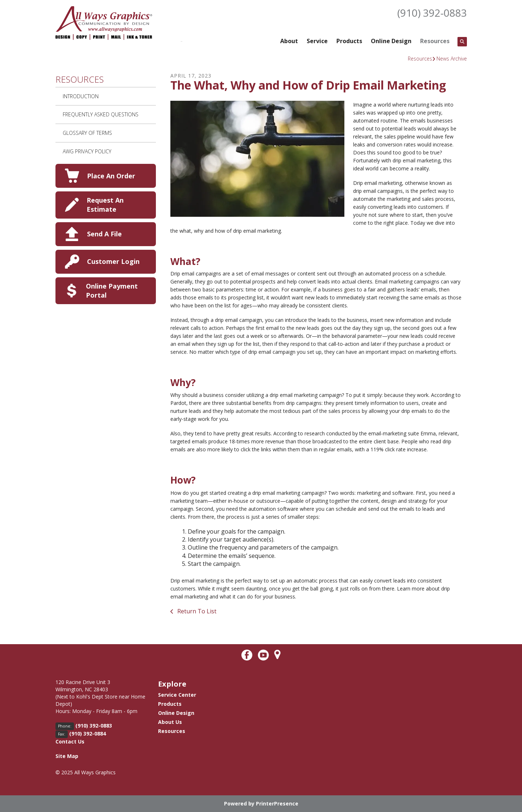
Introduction (81, 96)
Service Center (177, 695)
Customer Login (113, 261)
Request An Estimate (105, 205)
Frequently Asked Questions (101, 114)
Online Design (391, 41)
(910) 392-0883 (432, 13)
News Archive (452, 59)
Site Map (67, 756)
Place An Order (111, 176)
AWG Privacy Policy (87, 151)
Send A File (104, 234)
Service (317, 41)
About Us (170, 722)
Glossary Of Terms (87, 133)
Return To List (196, 611)
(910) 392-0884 (88, 734)
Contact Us (70, 741)
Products (349, 41)
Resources (435, 41)
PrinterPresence (277, 803)
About (289, 41)
